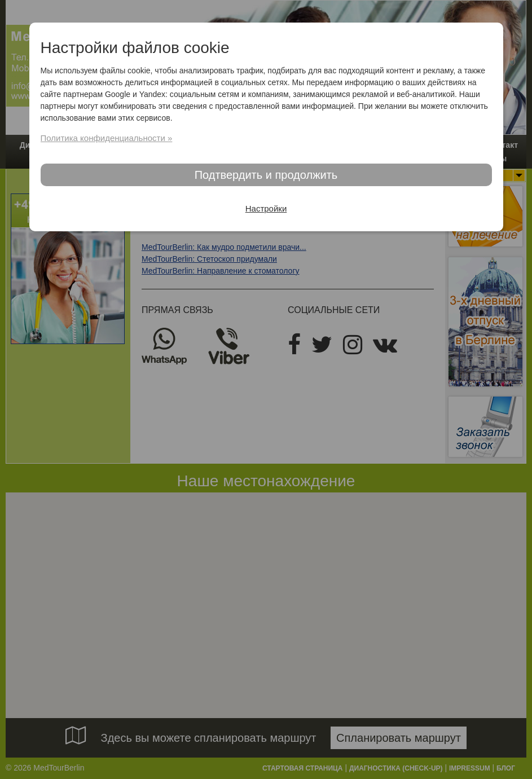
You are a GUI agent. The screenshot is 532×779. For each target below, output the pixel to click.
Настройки (266, 208)
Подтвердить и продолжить (266, 175)
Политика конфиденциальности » (107, 138)
